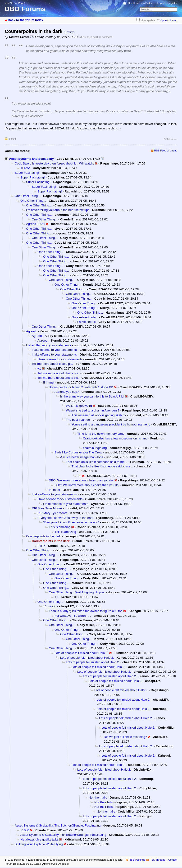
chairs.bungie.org (95, 448)
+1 (39, 368)
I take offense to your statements (49, 345)
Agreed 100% (35, 224)
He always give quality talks (39, 839)
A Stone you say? (67, 392)
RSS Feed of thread (166, 151)
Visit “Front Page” (15, 3)
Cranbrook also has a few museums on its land (115, 438)
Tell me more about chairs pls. (52, 364)
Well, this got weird (79, 406)
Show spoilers (148, 20)
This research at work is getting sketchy (99, 415)
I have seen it (86, 322)
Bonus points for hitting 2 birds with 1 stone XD (81, 387)
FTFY (41, 546)
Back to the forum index (25, 20)
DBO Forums (25, 9)
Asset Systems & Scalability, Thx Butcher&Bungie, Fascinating (58, 825)
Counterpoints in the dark (43, 536)
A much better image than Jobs (82, 457)
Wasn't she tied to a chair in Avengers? (93, 410)
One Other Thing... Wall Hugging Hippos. (77, 592)
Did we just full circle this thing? (125, 737)
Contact (173, 860)
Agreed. (32, 331)
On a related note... (85, 317)
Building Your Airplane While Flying (39, 844)
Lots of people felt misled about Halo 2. (81, 653)
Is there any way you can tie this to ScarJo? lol (92, 396)
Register (172, 3)
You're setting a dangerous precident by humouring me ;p (111, 424)
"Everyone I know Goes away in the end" (66, 518)
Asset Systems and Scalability (31, 159)
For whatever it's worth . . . (73, 616)
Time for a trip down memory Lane (101, 434)
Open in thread (169, 20)
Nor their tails (98, 797)
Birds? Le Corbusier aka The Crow (78, 452)
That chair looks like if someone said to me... (97, 462)
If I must (49, 382)
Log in (161, 3)
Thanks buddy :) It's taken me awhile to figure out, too (86, 611)
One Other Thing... (27, 196)
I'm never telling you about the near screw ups (58, 210)
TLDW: (25, 168)
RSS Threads (157, 860)
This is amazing (60, 527)
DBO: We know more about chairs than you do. (81, 480)
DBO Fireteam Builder (141, 3)
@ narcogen (106, 37)
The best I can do (78, 420)
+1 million (50, 606)
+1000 (25, 830)
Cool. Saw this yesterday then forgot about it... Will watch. (54, 163)
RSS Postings (137, 860)
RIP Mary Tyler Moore (47, 508)
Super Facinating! (27, 173)
